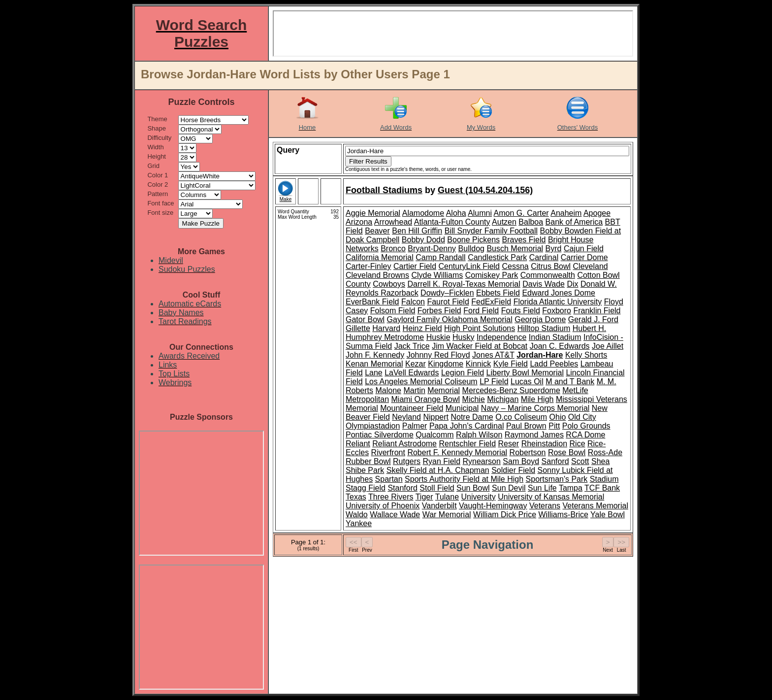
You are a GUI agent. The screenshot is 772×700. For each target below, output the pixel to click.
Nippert (436, 417)
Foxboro (557, 311)
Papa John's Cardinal (467, 426)
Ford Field (481, 311)
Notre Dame (472, 417)
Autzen (504, 222)
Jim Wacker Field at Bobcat (480, 346)
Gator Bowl (365, 319)
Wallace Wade (395, 515)
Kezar (416, 364)
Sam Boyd (521, 461)
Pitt (554, 426)
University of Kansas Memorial (551, 497)
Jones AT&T (493, 355)
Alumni (480, 213)
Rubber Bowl (368, 461)
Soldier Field (513, 470)
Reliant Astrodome (404, 444)
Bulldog (471, 249)
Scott (580, 461)
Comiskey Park (492, 275)
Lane (374, 373)
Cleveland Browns (377, 275)
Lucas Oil (527, 382)
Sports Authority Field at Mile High (464, 479)
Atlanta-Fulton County (452, 222)
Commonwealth (548, 275)
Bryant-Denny (432, 249)
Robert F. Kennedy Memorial (457, 452)
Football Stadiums (384, 190)
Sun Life (542, 488)
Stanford (402, 488)
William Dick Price (505, 515)
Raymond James (534, 435)
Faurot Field (448, 302)
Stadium (604, 479)
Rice (578, 444)
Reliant (358, 444)
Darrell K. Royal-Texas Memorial (464, 284)
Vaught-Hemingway (493, 506)
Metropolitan (367, 399)
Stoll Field (437, 488)
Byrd (554, 249)
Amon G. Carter (521, 213)
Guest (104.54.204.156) (485, 190)
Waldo (357, 515)
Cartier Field (415, 266)
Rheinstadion (544, 444)
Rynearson (481, 461)
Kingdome (446, 364)
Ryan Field (442, 461)
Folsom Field (393, 311)
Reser (509, 444)
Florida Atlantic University (558, 302)
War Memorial (447, 515)
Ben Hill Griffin (417, 231)
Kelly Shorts (586, 355)
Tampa (571, 488)
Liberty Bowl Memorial (525, 373)
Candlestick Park (497, 257)
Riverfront (388, 452)
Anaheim (566, 213)
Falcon (413, 302)
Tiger (424, 497)
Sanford (555, 461)
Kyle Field (511, 364)
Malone (388, 390)
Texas (356, 497)
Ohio (558, 417)
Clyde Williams (437, 275)
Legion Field (463, 373)
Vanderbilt (439, 506)
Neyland (406, 417)
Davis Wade (544, 284)
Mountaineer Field (412, 408)
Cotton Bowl (598, 275)
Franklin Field (597, 311)
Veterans (545, 506)
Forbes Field (439, 311)
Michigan (503, 399)
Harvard (386, 328)
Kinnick (479, 364)
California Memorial (380, 257)
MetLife (575, 390)
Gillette (358, 328)
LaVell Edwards (412, 373)
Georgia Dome (540, 319)
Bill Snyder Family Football (491, 231)
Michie (474, 399)
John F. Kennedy (375, 355)
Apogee (597, 213)
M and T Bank (570, 382)
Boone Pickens (473, 240)
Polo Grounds (586, 426)
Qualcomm (434, 435)
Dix (572, 284)
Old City (582, 417)
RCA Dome (585, 435)
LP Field (494, 382)
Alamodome (423, 213)
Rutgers (407, 461)
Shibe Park (365, 470)
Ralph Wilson (479, 435)
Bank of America (574, 222)
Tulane (447, 497)
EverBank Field (372, 302)
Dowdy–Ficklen (447, 293)
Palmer (415, 426)
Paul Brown (526, 426)
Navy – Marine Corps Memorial (535, 408)
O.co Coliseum (521, 417)
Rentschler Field (467, 444)
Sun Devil (509, 488)
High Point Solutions (480, 328)
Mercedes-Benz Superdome (511, 390)
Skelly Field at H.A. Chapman (438, 470)
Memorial (444, 390)
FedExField (491, 302)
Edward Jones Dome (559, 293)
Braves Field (524, 240)
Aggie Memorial (373, 213)
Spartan (389, 479)
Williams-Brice (563, 515)
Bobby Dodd (423, 240)
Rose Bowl (567, 452)
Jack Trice (412, 346)
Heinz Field (422, 328)
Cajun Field (584, 249)
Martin (414, 390)
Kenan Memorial (374, 364)
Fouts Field (521, 311)
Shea (600, 461)
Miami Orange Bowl (426, 399)
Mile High (537, 399)
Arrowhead (393, 222)
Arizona (359, 222)
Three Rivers (391, 497)
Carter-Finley (368, 266)
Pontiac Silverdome (380, 435)
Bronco (393, 249)
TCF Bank (602, 488)
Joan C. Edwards (560, 346)
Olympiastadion (373, 426)
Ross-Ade (605, 452)
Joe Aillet (608, 346)
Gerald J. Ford (593, 319)
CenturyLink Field (469, 266)
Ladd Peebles (554, 364)
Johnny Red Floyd (438, 355)
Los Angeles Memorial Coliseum (421, 382)
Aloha (456, 213)
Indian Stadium (555, 337)
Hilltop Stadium (544, 328)
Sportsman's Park (557, 479)
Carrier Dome (584, 257)
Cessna (515, 266)
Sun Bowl (473, 488)
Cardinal (544, 257)
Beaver (377, 231)
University (478, 497)
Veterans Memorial (595, 506)
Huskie (438, 337)
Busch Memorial (515, 249)
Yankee (359, 523)
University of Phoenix (383, 506)
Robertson (528, 452)
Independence (501, 337)
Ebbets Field (498, 293)
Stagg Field (366, 488)
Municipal (462, 408)
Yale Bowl (608, 515)
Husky (463, 337)
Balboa (531, 222)
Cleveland (591, 266)
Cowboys (389, 284)
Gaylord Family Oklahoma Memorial (450, 319)
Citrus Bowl (551, 266)
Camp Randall (440, 257)
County (358, 284)
